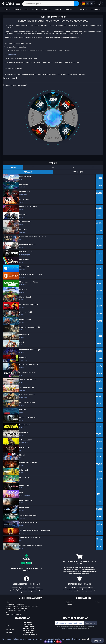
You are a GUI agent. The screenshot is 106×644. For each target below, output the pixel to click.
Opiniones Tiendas (29, 630)
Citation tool (11, 55)
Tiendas (69, 604)
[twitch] (46, 642)
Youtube (98, 602)
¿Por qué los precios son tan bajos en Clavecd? (22, 606)
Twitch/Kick (70, 602)
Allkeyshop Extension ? (13, 614)
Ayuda (97, 641)
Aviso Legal (7, 639)
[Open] (18, 4)
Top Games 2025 (29, 632)
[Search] (77, 4)
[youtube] (58, 642)
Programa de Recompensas (28, 623)
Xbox (7, 626)
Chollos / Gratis (28, 628)
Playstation (10, 629)
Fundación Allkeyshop (71, 639)
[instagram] (61, 642)
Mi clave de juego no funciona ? (16, 608)
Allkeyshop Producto (30, 634)
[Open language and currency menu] (88, 4)
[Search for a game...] (51, 4)
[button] (101, 4)
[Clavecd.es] (8, 4)
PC (7, 622)
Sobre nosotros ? (11, 602)
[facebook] (52, 642)
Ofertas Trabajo (53, 639)
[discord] (49, 642)
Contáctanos (39, 639)
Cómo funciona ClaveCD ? (15, 604)
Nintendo (9, 633)
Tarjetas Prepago (29, 626)
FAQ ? (8, 612)
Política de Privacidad (22, 639)
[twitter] (55, 642)
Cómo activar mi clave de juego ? (17, 610)
